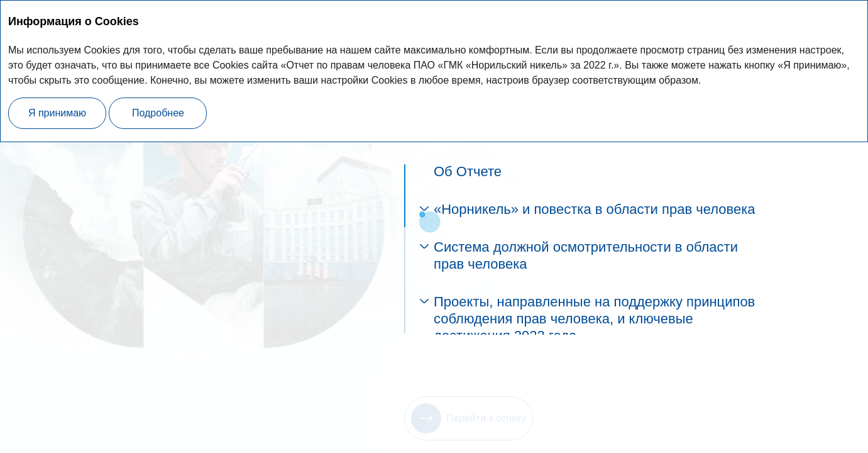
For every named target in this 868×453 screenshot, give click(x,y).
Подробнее (158, 113)
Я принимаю (57, 113)
